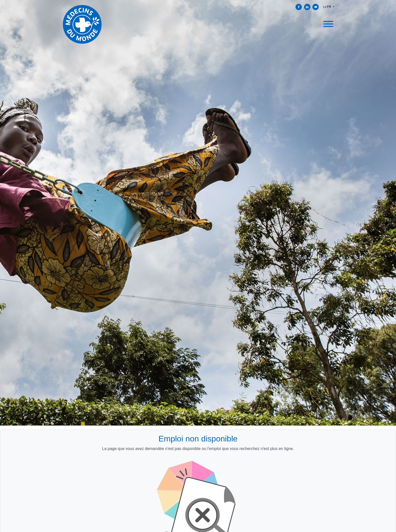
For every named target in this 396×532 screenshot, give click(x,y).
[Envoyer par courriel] (316, 7)
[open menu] (328, 23)
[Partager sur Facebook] (299, 7)
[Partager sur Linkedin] (307, 7)
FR (328, 7)
